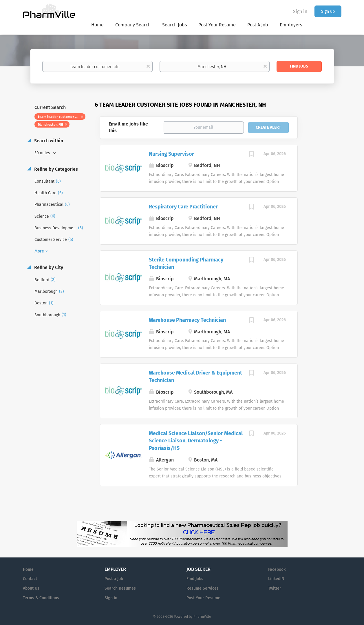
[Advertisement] (325, 213)
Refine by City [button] (48, 267)
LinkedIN (276, 579)
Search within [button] (48, 141)
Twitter (275, 588)
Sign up (328, 11)
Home (28, 569)
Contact (30, 579)
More (39, 251)
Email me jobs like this (128, 127)
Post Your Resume (203, 598)
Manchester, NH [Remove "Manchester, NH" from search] (51, 125)
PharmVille (202, 617)
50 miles (43, 153)
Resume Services (203, 588)
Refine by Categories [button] (55, 169)
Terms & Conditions (41, 598)
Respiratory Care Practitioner (183, 207)
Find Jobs (299, 66)
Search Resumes (120, 588)
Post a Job (114, 579)
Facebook (277, 569)
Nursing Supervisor (171, 154)
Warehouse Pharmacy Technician (187, 320)
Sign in (300, 11)
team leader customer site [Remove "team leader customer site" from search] (60, 117)
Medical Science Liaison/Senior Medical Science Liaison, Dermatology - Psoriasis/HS (196, 441)
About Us (31, 588)
